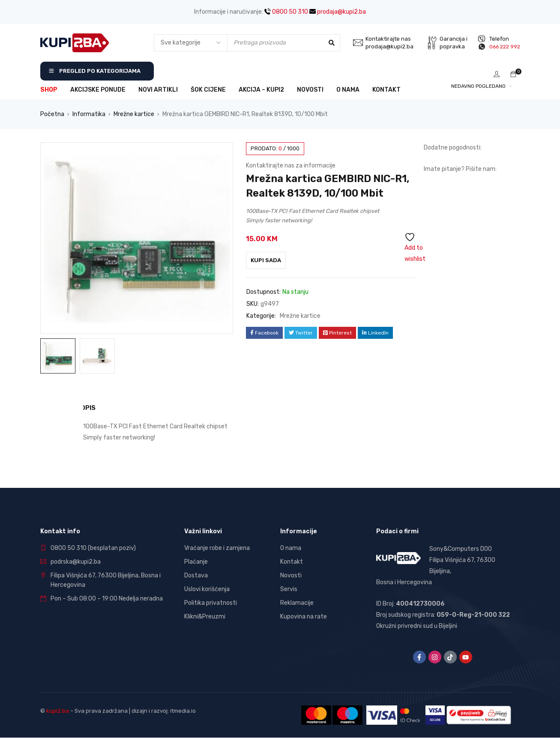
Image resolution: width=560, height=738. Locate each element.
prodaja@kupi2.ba (338, 12)
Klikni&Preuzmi (205, 616)
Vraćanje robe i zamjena (217, 548)
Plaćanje (196, 561)
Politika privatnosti (211, 602)
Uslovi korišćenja (207, 589)
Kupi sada (270, 260)
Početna (52, 114)
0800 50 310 (286, 12)
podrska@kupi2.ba (76, 561)
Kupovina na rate (304, 616)
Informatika (89, 114)
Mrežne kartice (134, 114)
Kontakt (292, 561)
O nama (291, 548)
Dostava (196, 575)
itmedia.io (183, 710)
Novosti (291, 575)
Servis (289, 589)
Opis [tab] (90, 408)
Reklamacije (297, 602)
